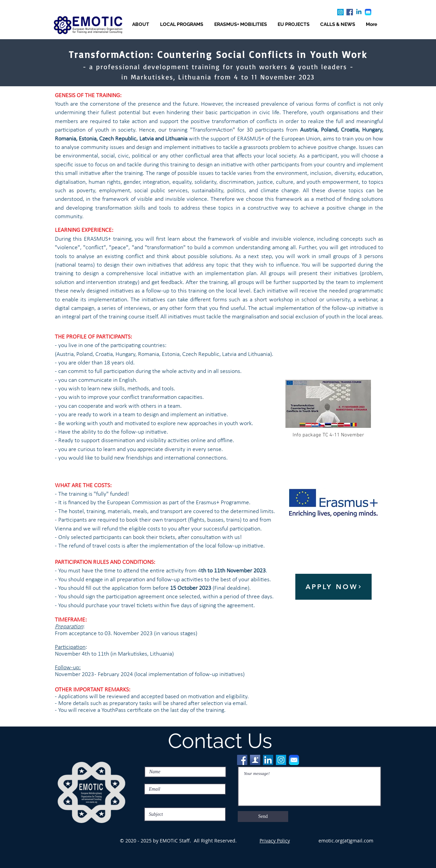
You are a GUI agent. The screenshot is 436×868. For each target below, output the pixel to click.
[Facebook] (350, 12)
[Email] (368, 12)
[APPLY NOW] (333, 587)
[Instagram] (340, 12)
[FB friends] (255, 760)
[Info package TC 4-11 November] (328, 408)
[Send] (263, 817)
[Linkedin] (359, 12)
